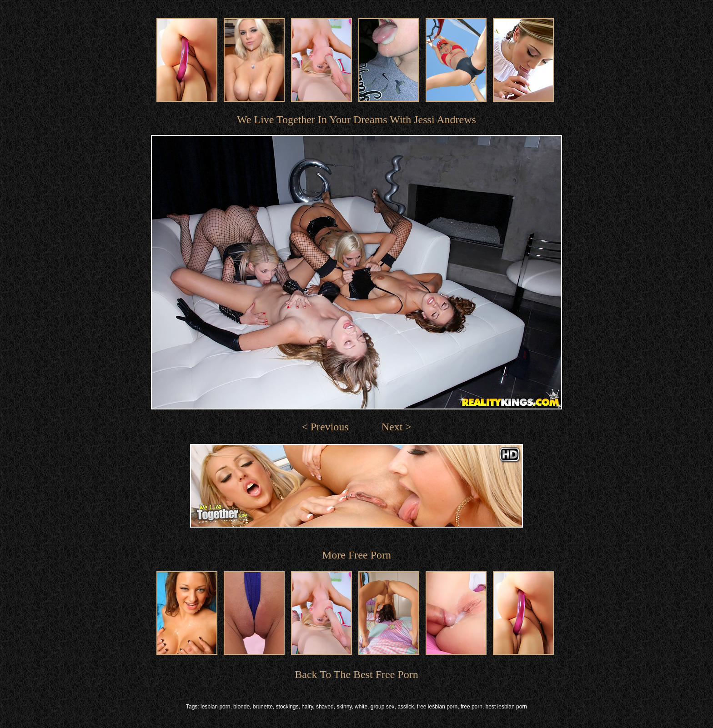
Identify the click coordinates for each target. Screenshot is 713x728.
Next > (397, 427)
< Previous (325, 427)
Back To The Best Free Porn (356, 674)
